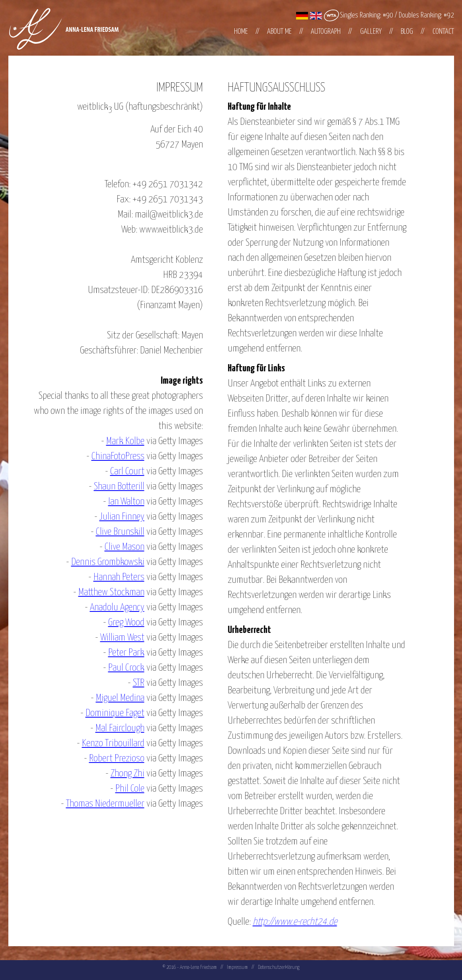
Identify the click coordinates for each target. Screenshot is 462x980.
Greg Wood (119, 623)
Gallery (371, 32)
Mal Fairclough (113, 728)
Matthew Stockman (104, 592)
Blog (407, 32)
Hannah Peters (112, 577)
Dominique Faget (108, 713)
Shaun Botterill (112, 487)
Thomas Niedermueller (98, 804)
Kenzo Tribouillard (106, 743)
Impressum (237, 967)
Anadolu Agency (110, 607)
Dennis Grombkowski (101, 562)
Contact (443, 32)
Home (241, 32)
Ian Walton (119, 502)
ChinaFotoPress (111, 456)
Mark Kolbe (118, 441)
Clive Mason (117, 547)
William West (115, 638)
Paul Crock (119, 668)
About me (279, 32)
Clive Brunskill (113, 532)
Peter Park (119, 653)
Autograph (326, 32)
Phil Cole (123, 789)
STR (132, 683)
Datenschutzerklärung (279, 967)
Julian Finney (115, 517)
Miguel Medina (113, 698)
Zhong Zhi (120, 774)
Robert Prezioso (110, 759)
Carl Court (120, 472)
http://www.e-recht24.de (302, 922)
